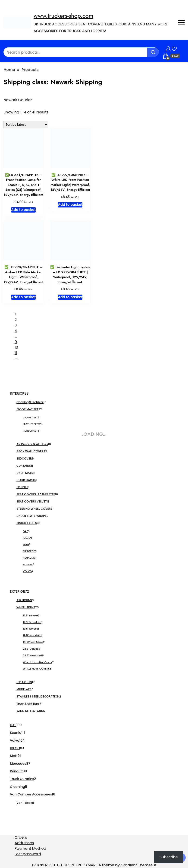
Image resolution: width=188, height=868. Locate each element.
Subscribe (169, 857)
